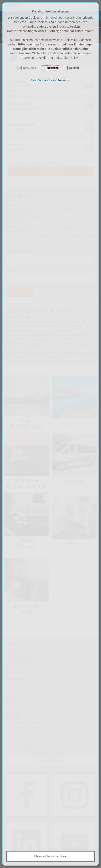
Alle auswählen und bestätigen (51, 856)
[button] (50, 80)
